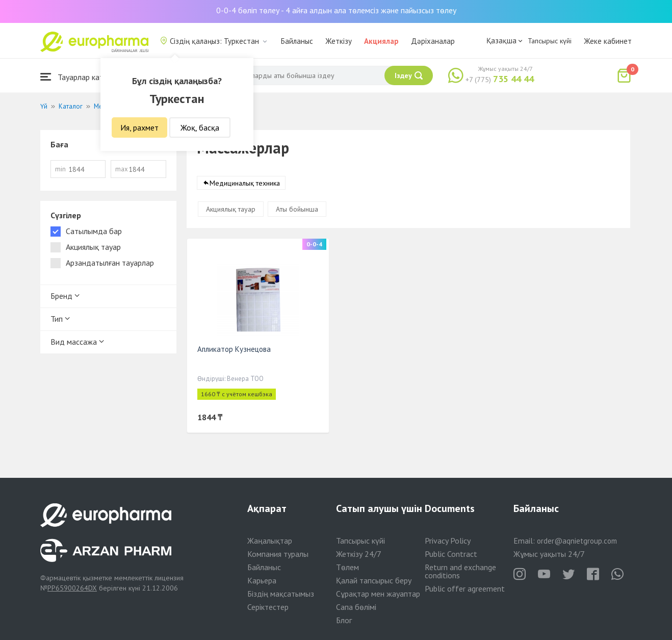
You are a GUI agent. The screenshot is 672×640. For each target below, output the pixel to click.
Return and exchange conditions (460, 571)
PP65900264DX (72, 588)
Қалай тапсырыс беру (374, 580)
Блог (344, 620)
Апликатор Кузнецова (234, 349)
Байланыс (297, 41)
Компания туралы (278, 554)
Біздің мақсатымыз (281, 594)
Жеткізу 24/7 (359, 554)
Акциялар (381, 41)
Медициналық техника (245, 183)
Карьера (262, 580)
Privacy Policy (448, 541)
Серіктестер (268, 607)
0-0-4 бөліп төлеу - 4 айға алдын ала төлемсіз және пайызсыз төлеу (336, 10)
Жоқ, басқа (200, 127)
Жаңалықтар (270, 541)
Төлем (347, 567)
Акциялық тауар (231, 209)
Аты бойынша (297, 209)
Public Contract (451, 554)
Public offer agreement (465, 588)
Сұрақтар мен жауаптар (378, 594)
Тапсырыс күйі (550, 41)
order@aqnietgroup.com (577, 541)
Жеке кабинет (608, 41)
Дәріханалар (433, 41)
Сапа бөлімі (356, 607)
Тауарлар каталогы (82, 77)
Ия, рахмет (139, 127)
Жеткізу (339, 41)
